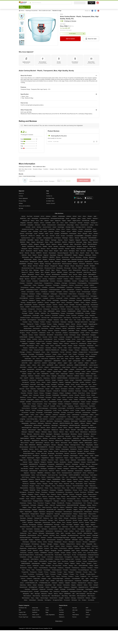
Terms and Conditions (25, 206)
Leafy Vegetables (50, 615)
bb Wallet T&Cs (50, 201)
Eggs (47, 612)
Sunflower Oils (23, 608)
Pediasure (88, 610)
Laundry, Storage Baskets (71, 169)
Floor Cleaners (23, 615)
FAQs (48, 193)
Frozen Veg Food (23, 617)
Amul (60, 608)
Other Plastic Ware (84, 169)
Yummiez (61, 612)
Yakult (87, 612)
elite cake (75, 610)
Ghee (47, 608)
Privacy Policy (22, 201)
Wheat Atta (35, 608)
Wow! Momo (76, 615)
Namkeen (35, 612)
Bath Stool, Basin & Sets (26, 169)
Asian (61, 14)
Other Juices (36, 615)
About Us (21, 193)
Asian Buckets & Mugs (29, 176)
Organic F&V (22, 612)
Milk (20, 610)
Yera (74, 612)
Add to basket (70, 39)
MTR (87, 608)
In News (21, 196)
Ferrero (74, 617)
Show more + (59, 621)
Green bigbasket (23, 198)
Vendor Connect (51, 203)
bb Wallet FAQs (50, 198)
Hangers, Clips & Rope (56, 169)
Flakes (47, 610)
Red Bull (61, 610)
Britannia (61, 615)
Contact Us (49, 196)
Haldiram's (62, 617)
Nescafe (75, 608)
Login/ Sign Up (91, 3)
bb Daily (21, 208)
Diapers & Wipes (37, 617)
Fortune (88, 615)
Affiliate (21, 203)
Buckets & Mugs (38, 169)
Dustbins (46, 169)
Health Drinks (36, 610)
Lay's (87, 617)
